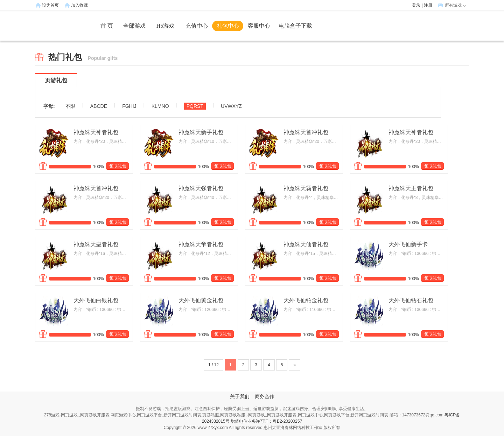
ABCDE (99, 106)
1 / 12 (213, 365)
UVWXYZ (231, 106)
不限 (70, 106)
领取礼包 (118, 166)
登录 (416, 5)
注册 (428, 5)
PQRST (195, 106)
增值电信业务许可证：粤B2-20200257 (266, 421)
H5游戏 (166, 26)
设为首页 (50, 5)
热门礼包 (83, 57)
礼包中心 (228, 26)
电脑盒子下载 (295, 26)
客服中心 (259, 26)
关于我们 (240, 397)
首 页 (107, 26)
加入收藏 (79, 5)
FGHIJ (129, 106)
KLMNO (160, 106)
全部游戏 (134, 26)
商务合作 (265, 397)
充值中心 (197, 26)
